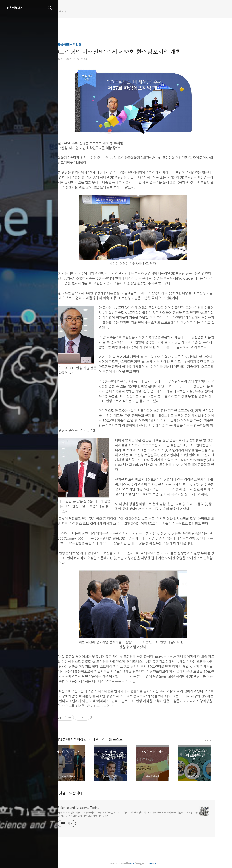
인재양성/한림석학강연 (76, 44)
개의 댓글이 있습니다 (76, 793)
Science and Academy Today (88, 808)
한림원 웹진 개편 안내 (74, 12)
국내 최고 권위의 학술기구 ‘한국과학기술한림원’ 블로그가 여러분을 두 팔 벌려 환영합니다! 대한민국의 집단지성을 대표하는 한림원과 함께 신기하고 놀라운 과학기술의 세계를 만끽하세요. (138, 814)
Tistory (162, 863)
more (218, 740)
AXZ (142, 863)
